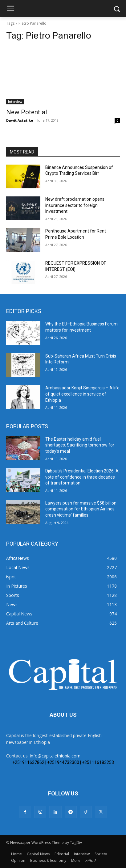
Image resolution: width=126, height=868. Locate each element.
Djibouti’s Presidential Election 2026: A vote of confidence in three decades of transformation (82, 477)
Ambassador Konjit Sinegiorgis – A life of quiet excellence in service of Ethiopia (82, 394)
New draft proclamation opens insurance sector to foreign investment (75, 205)
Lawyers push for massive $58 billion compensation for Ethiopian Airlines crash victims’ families (81, 509)
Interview (15, 102)
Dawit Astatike (20, 120)
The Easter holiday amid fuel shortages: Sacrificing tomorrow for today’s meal (80, 445)
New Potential (27, 112)
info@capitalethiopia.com (55, 756)
